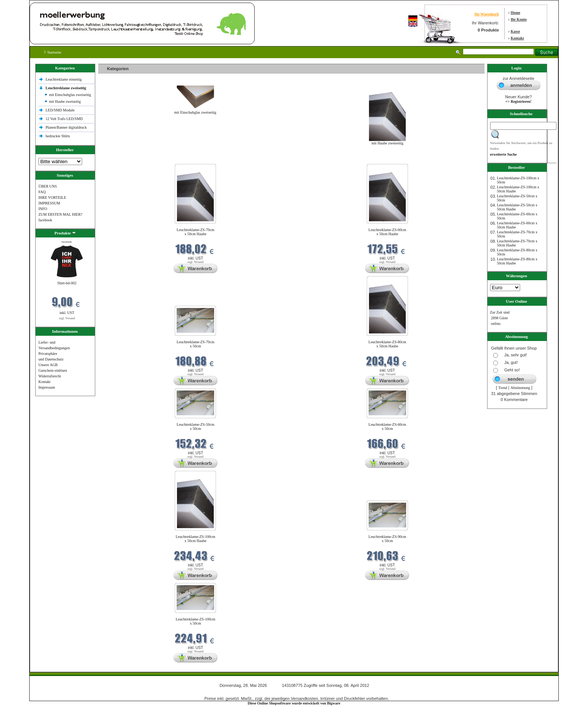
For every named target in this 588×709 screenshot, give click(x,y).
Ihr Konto (519, 19)
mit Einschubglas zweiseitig (70, 95)
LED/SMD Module (60, 110)
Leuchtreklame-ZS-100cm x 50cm (195, 621)
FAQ (42, 192)
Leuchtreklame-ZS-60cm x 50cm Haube (388, 232)
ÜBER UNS (47, 186)
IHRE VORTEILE (52, 198)
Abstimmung (520, 388)
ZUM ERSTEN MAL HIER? (60, 214)
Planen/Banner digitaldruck (66, 127)
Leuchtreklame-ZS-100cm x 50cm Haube (195, 539)
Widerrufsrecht (49, 376)
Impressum (46, 387)
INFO (43, 209)
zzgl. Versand (67, 318)
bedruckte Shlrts (58, 136)
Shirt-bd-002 (67, 283)
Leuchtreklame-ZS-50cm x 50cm (196, 427)
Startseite (53, 52)
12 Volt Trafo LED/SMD (64, 119)
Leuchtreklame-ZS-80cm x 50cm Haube (388, 344)
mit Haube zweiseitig (65, 101)
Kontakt (517, 38)
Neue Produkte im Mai (117, 159)
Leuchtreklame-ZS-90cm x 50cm (388, 539)
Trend (503, 388)
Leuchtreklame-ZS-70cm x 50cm (196, 344)
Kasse (515, 31)
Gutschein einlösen (52, 370)
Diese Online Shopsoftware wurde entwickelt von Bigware (294, 703)
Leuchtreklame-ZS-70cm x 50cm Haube (196, 232)
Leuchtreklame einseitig (64, 79)
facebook (45, 220)
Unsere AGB (48, 365)
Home (516, 13)
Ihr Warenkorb (487, 14)
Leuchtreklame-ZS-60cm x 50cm (388, 427)
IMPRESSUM (49, 203)
